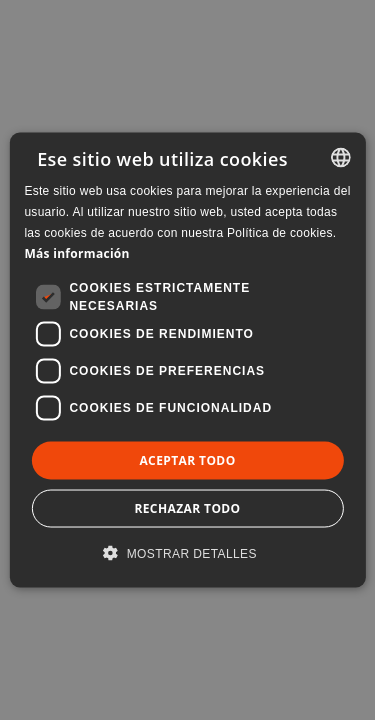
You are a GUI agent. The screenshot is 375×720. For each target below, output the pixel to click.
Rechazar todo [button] (187, 507)
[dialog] (187, 360)
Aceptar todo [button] (187, 459)
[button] (187, 552)
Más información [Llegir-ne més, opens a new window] (76, 252)
